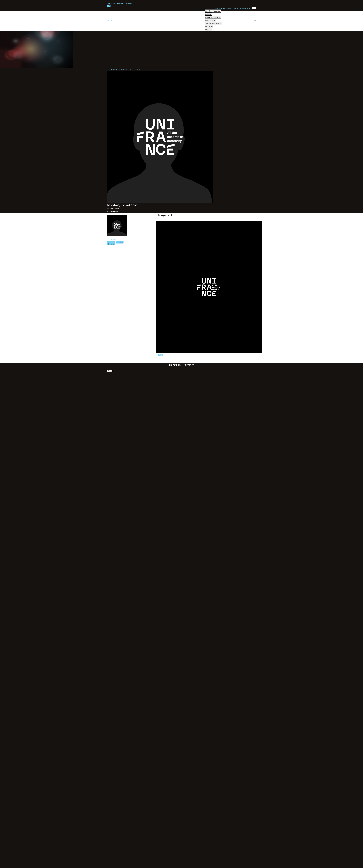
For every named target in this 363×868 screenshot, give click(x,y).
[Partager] (111, 243)
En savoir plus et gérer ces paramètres (120, 4)
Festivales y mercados (213, 17)
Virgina (160, 355)
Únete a (208, 29)
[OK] (109, 6)
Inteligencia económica (213, 23)
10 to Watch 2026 (246, 8)
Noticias (208, 14)
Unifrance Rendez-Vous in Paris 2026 (228, 8)
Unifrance (209, 26)
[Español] (254, 8)
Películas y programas (213, 11)
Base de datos (210, 20)
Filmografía (113, 239)
